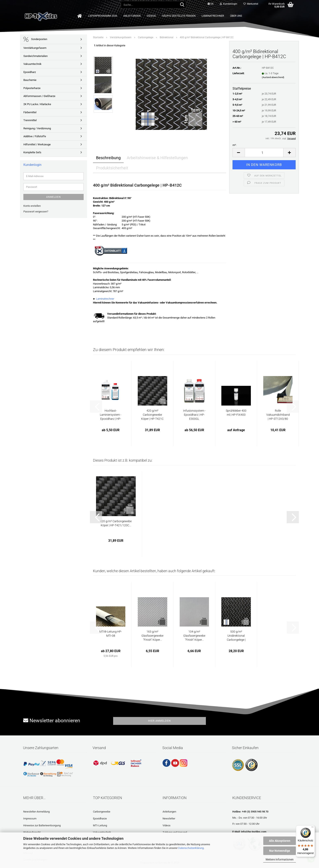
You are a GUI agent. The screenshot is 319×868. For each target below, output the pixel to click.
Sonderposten (35, 39)
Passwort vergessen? (36, 212)
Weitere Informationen (280, 859)
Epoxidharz (30, 72)
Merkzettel (251, 4)
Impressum (30, 819)
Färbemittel (30, 112)
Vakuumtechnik (32, 64)
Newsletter (169, 819)
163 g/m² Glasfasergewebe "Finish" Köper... (152, 636)
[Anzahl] (264, 153)
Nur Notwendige (280, 851)
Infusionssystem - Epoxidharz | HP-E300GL (194, 415)
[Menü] (312, 828)
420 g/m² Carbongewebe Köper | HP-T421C (152, 415)
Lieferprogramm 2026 (103, 16)
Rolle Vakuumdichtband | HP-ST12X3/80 (278, 415)
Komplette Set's (32, 152)
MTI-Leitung (100, 825)
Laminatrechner (213, 16)
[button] (211, 4)
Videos (151, 16)
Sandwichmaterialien (36, 56)
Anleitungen (132, 16)
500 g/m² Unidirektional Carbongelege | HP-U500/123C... (236, 636)
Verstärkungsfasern (35, 48)
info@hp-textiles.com (254, 832)
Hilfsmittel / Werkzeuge (37, 144)
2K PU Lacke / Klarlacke (37, 104)
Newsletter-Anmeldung (36, 812)
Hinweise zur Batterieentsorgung (42, 825)
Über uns (236, 16)
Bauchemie (30, 80)
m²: (234, 145)
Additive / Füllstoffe (35, 136)
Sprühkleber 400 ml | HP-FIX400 (236, 413)
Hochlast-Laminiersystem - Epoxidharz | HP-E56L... (111, 415)
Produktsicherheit (112, 168)
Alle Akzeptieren (280, 841)
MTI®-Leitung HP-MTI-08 (111, 634)
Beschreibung (108, 158)
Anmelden (54, 197)
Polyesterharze (32, 88)
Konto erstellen (32, 206)
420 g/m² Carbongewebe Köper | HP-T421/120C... (116, 523)
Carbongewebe (102, 812)
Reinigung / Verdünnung (37, 128)
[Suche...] (182, 5)
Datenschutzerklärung (191, 848)
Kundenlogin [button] (228, 4)
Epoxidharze (100, 819)
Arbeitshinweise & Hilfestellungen (157, 158)
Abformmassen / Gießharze (39, 96)
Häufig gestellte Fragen (179, 16)
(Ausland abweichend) (273, 77)
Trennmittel (30, 120)
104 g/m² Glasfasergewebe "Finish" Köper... (194, 636)
